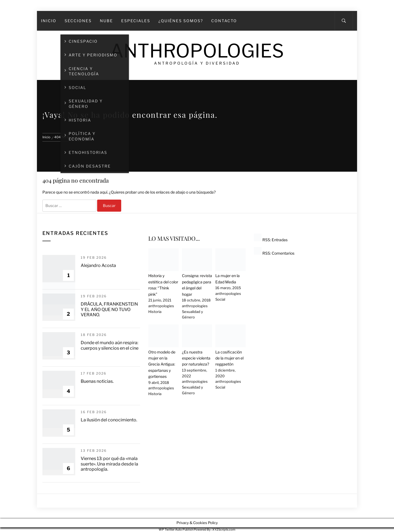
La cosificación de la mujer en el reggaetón (229, 358)
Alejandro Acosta (98, 265)
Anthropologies (197, 51)
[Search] (344, 21)
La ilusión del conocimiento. (109, 420)
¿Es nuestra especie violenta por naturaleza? (196, 358)
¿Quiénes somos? (181, 21)
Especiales (136, 21)
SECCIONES (78, 21)
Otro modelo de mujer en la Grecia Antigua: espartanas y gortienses (162, 364)
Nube (106, 21)
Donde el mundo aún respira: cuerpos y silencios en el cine (110, 345)
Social (220, 299)
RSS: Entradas (271, 240)
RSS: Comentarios (274, 253)
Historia (155, 312)
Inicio (49, 21)
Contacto (224, 21)
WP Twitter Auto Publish (176, 530)
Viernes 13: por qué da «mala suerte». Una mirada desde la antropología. (109, 464)
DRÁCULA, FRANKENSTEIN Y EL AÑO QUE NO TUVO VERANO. (109, 309)
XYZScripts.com (224, 530)
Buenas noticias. (97, 381)
